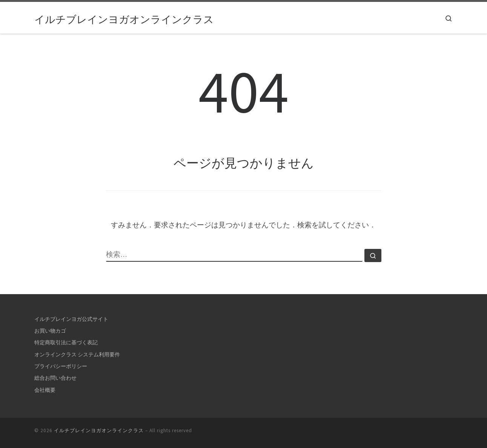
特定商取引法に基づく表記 (66, 342)
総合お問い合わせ (55, 378)
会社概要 (45, 390)
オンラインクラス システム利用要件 (77, 354)
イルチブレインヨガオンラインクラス (99, 430)
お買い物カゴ (50, 331)
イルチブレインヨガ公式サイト (71, 319)
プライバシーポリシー (61, 366)
